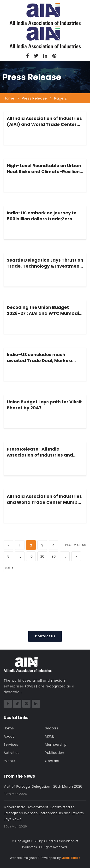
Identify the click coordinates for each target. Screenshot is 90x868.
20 (42, 557)
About (9, 736)
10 (31, 557)
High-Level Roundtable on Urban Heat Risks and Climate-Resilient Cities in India (44, 169)
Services (11, 745)
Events (9, 761)
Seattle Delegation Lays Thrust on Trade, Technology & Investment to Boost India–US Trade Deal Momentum (45, 263)
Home (9, 728)
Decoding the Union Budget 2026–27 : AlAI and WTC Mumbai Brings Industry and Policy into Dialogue (43, 310)
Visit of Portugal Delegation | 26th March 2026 (43, 786)
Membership (56, 745)
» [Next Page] (76, 557)
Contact (52, 761)
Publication (54, 753)
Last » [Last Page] (8, 568)
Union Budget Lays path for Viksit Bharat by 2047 (44, 405)
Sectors (51, 728)
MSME (50, 736)
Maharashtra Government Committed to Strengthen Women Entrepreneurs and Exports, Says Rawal (44, 813)
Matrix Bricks (71, 858)
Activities (12, 753)
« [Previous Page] (8, 545)
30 (54, 557)
